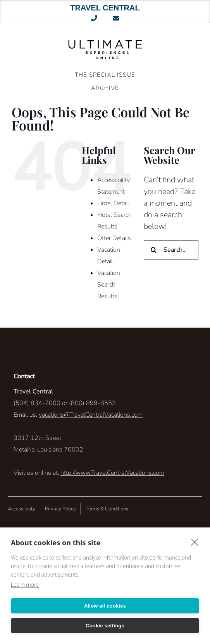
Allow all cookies (105, 606)
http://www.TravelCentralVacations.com (112, 473)
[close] (195, 542)
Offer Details (114, 238)
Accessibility (22, 509)
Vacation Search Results (109, 285)
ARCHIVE (105, 88)
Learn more (25, 585)
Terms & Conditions (107, 509)
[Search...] (171, 250)
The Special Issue (105, 75)
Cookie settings (105, 626)
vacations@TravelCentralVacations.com (91, 415)
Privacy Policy (60, 509)
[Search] (153, 250)
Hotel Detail (113, 203)
